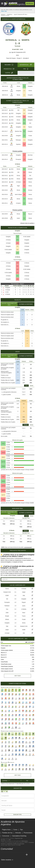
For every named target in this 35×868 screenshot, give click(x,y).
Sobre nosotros (6, 860)
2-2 (24, 113)
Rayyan (24, 602)
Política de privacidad (19, 844)
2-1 (24, 169)
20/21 (11, 128)
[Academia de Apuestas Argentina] (2, 855)
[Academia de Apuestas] (16, 855)
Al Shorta (8, 240)
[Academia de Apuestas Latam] (20, 855)
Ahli (18, 110)
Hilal (24, 596)
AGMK (7, 596)
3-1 (24, 186)
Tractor (24, 616)
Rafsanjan (18, 140)
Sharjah (7, 616)
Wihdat (7, 619)
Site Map (3, 840)
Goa (7, 609)
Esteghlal (11, 40)
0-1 (15, 592)
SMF (10, 840)
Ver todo (17, 676)
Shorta (25, 40)
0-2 (24, 131)
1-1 (24, 91)
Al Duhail (30, 113)
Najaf (18, 186)
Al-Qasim (18, 203)
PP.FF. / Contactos (29, 842)
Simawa (30, 190)
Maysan (30, 214)
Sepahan (18, 144)
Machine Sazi (18, 131)
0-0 (24, 110)
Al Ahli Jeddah (27, 237)
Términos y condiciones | (7, 844)
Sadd (7, 613)
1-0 (24, 136)
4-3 (24, 117)
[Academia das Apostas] (6, 855)
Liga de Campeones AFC (17, 52)
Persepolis (18, 159)
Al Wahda (24, 609)
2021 (17, 55)
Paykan (30, 127)
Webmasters (25, 841)
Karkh (18, 218)
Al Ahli (7, 292)
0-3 (24, 86)
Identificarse (30, 4)
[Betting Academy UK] (23, 855)
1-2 (15, 613)
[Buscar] (32, 579)
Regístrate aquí (19, 838)
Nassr (24, 613)
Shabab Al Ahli (7, 592)
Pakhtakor (7, 606)
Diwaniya (30, 199)
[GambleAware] (6, 863)
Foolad (30, 136)
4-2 (15, 602)
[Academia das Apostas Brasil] (9, 855)
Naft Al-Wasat (18, 195)
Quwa (24, 606)
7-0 (24, 190)
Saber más (4, 11)
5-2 (24, 123)
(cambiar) (28, 784)
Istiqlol (24, 592)
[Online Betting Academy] (13, 855)
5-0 (24, 199)
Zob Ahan (30, 155)
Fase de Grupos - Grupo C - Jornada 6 (17, 58)
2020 (12, 91)
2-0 (24, 144)
